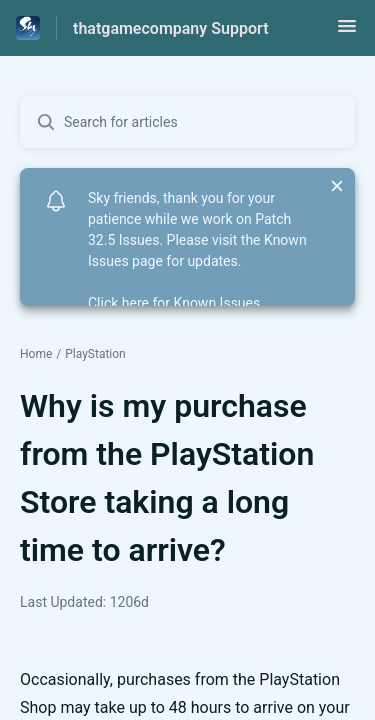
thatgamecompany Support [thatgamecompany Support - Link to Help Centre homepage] (171, 28)
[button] (347, 32)
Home (36, 354)
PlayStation (95, 354)
